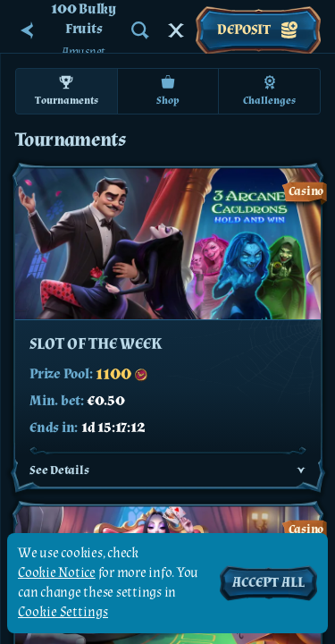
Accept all (268, 583)
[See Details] (301, 470)
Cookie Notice (57, 573)
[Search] (140, 30)
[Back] (27, 30)
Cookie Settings (63, 613)
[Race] (176, 30)
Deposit (258, 30)
